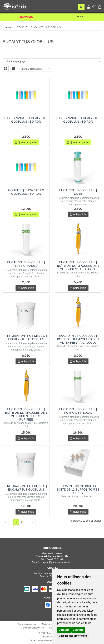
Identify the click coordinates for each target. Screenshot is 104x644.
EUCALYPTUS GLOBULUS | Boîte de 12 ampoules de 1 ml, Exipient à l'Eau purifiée (26, 414)
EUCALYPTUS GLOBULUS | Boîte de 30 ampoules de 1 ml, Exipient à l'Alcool (78, 339)
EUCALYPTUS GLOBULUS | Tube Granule (26, 264)
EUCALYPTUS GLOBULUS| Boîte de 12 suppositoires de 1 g (78, 490)
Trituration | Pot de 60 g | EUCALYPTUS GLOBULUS (26, 488)
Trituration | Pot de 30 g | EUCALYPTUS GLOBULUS (26, 338)
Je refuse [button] (78, 630)
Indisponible (78, 214)
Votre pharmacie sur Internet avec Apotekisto (51, 640)
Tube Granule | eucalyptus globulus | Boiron (26, 120)
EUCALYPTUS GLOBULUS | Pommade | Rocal (78, 411)
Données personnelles (33, 628)
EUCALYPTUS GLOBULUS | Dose (78, 192)
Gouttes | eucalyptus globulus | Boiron (26, 192)
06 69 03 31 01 (55, 559)
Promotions (26, 17)
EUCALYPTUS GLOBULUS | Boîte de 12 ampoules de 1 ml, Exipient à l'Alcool (78, 266)
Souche (22, 27)
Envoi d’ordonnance (27, 624)
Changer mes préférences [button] (73, 636)
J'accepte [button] (64, 630)
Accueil (9, 27)
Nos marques (48, 624)
